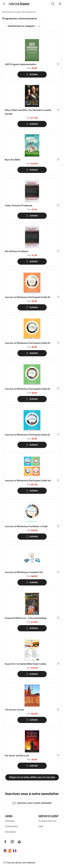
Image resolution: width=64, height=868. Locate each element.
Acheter (32, 74)
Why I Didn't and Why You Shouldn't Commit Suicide (28, 112)
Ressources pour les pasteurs (19, 12)
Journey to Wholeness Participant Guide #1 (27, 435)
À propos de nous (48, 821)
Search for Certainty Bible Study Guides (26, 664)
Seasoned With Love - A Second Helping (26, 618)
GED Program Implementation (21, 64)
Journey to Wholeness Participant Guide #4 (27, 297)
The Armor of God (14, 710)
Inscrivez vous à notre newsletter (32, 803)
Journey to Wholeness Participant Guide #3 (27, 343)
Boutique (10, 821)
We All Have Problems (17, 251)
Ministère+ (11, 832)
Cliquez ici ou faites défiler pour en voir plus (32, 777)
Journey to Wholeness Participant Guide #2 (27, 389)
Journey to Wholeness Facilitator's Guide (26, 526)
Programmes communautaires (20, 18)
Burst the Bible (13, 159)
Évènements (12, 826)
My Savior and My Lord (17, 755)
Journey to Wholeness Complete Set (24, 572)
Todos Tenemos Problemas (19, 205)
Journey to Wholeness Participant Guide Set (28, 480)
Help (41, 826)
